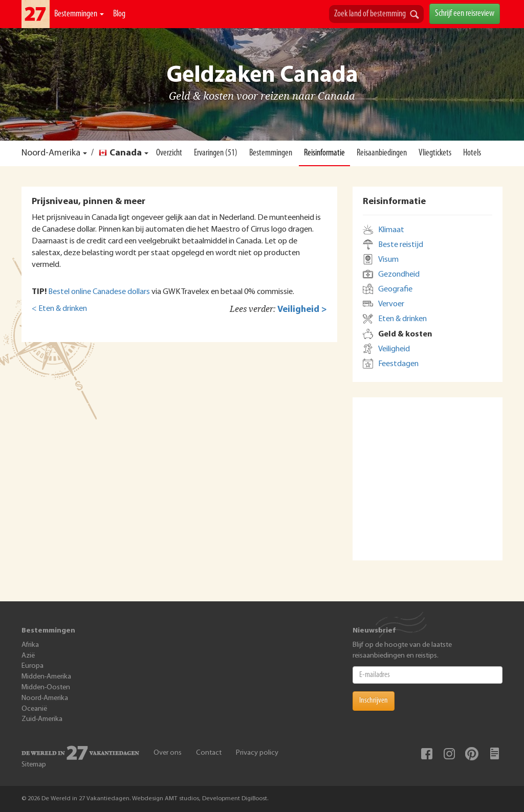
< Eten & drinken (59, 309)
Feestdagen (398, 364)
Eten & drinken (402, 319)
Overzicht (169, 153)
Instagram (449, 754)
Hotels (472, 153)
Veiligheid (394, 349)
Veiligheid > (302, 310)
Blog (119, 14)
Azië (28, 656)
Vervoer (391, 304)
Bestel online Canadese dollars (99, 292)
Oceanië (34, 709)
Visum (388, 260)
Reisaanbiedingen (382, 153)
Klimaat (391, 230)
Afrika (30, 645)
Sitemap (34, 765)
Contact (209, 753)
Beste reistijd (401, 245)
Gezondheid (399, 275)
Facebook (427, 754)
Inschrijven (374, 701)
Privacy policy (257, 753)
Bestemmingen (79, 14)
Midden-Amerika (46, 677)
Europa (32, 666)
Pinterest (472, 754)
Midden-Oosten (46, 687)
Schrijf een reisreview (465, 14)
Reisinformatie (324, 153)
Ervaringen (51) (216, 153)
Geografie (395, 289)
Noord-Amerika (51, 153)
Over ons (168, 753)
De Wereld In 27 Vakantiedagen (36, 14)
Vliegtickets (435, 153)
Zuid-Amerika (42, 719)
